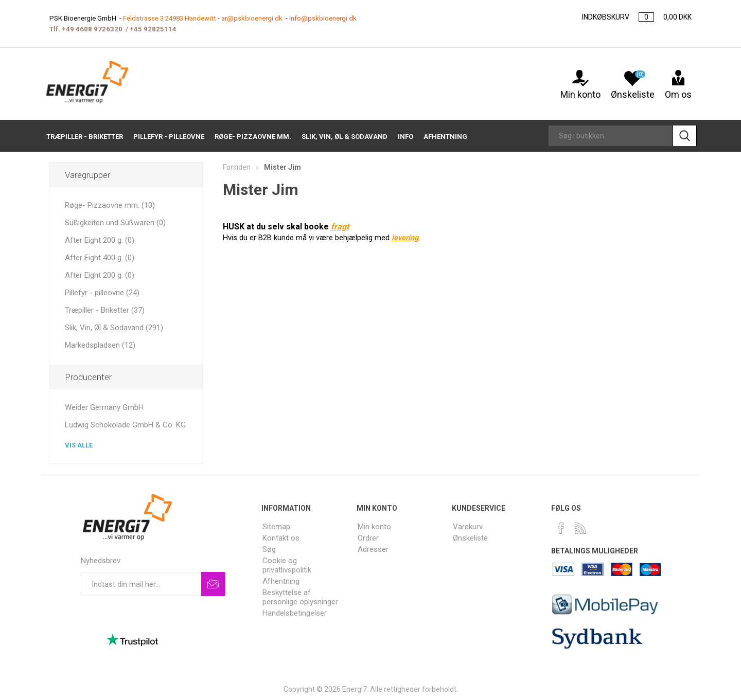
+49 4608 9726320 (92, 29)
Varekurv (468, 527)
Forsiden (237, 167)
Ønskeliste (470, 538)
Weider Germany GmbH (104, 407)
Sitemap (276, 527)
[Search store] (611, 136)
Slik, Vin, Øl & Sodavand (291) (114, 328)
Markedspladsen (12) (100, 345)
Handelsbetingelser (295, 613)
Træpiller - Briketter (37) (105, 310)
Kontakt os (281, 538)
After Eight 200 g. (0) (100, 240)
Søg (269, 549)
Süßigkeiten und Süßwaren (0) (115, 223)
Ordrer (368, 538)
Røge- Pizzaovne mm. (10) (110, 205)
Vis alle (79, 445)
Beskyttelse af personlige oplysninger (300, 597)
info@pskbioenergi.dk (323, 18)
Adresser (373, 549)
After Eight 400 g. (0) (100, 258)
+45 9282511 (151, 29)
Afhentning (281, 581)
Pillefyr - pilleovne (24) (102, 293)
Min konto (580, 89)
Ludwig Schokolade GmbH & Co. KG (125, 425)
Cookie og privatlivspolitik (287, 565)
